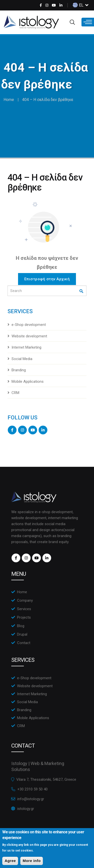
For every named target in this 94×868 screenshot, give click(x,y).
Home (9, 100)
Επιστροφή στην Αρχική (47, 279)
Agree (10, 863)
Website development (29, 336)
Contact (24, 643)
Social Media (22, 359)
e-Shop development (29, 325)
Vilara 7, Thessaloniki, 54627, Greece (46, 779)
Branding (19, 370)
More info (32, 863)
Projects (24, 617)
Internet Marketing (26, 347)
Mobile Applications (28, 382)
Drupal (22, 634)
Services (24, 609)
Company (25, 600)
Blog (21, 626)
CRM (15, 393)
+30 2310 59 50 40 (32, 789)
